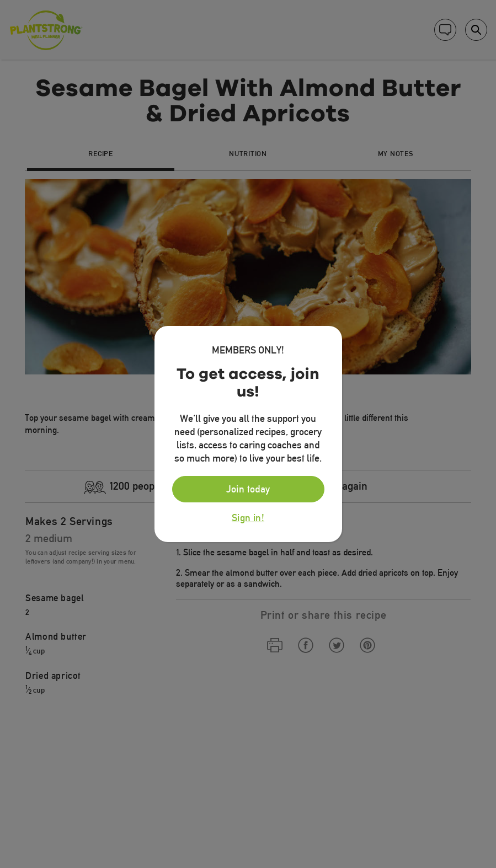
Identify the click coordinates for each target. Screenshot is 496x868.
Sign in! (248, 518)
